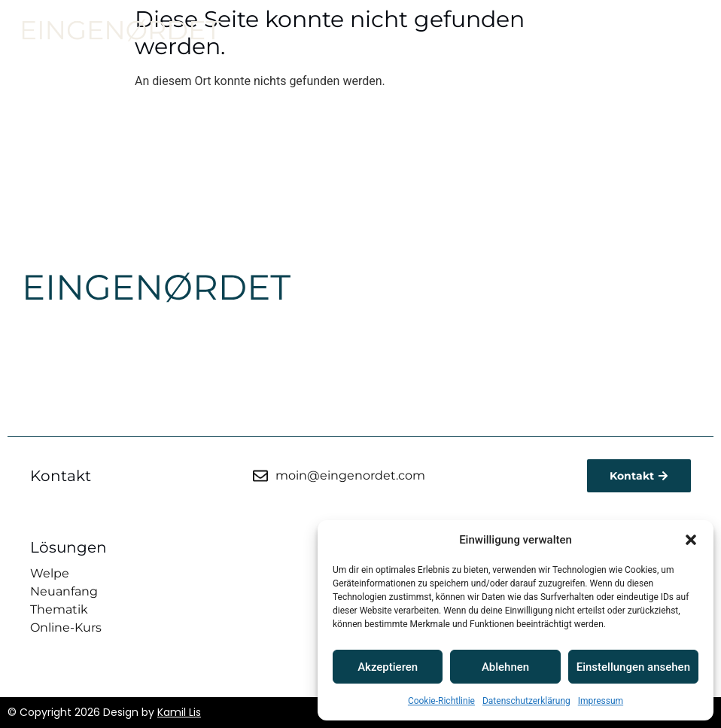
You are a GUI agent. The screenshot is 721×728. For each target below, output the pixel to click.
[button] (691, 540)
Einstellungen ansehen (633, 667)
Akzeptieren (388, 667)
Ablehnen (505, 667)
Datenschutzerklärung (526, 701)
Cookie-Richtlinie (441, 701)
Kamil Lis (179, 712)
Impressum (601, 701)
